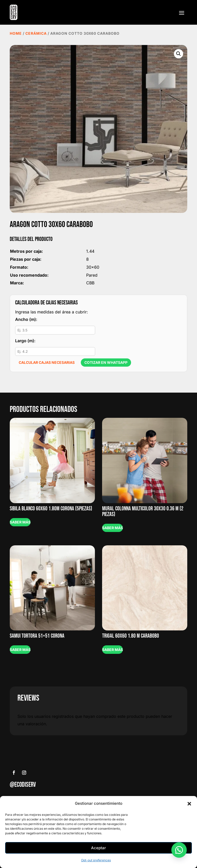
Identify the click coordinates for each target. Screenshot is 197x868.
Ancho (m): (26, 319)
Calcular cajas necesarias (47, 362)
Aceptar (98, 848)
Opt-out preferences (96, 860)
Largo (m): (25, 341)
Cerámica (36, 33)
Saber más (20, 522)
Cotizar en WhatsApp (106, 362)
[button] (189, 804)
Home (16, 33)
